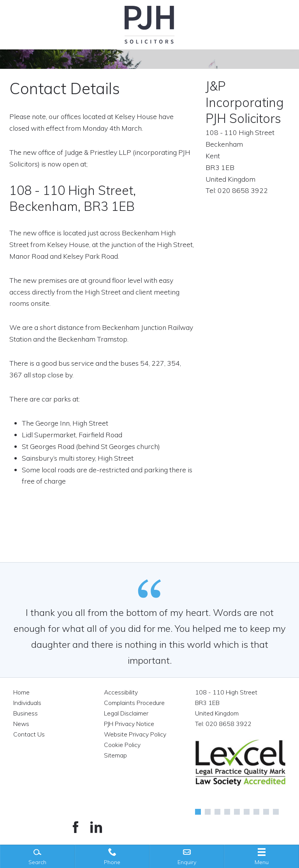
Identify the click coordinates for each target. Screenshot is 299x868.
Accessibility (121, 692)
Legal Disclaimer (126, 713)
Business (26, 713)
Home (21, 692)
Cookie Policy (122, 745)
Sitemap (115, 755)
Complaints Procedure (134, 703)
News (21, 724)
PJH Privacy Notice (129, 724)
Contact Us (29, 734)
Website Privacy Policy (135, 734)
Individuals (27, 703)
